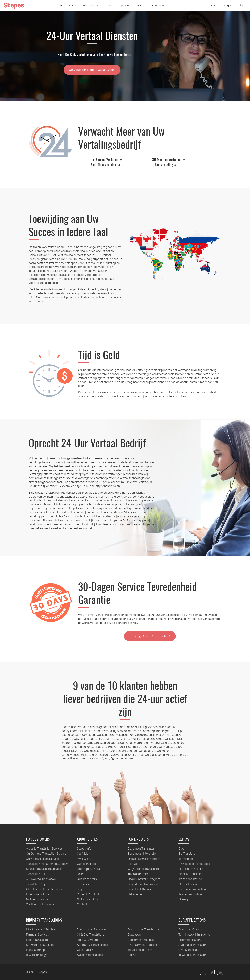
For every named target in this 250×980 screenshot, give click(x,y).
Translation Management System (47, 864)
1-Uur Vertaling (165, 165)
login (139, 6)
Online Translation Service (42, 859)
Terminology (187, 859)
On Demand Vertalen (107, 159)
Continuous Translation (41, 905)
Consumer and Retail (141, 940)
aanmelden (157, 6)
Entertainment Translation (144, 945)
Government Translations (144, 930)
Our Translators (87, 879)
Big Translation (188, 854)
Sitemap (184, 899)
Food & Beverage (88, 940)
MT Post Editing (188, 884)
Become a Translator (141, 849)
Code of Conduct (88, 894)
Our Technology (87, 864)
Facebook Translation (192, 889)
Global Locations (88, 899)
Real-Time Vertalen (106, 165)
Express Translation (191, 869)
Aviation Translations (90, 955)
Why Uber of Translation (143, 869)
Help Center (135, 894)
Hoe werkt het (92, 6)
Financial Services (37, 935)
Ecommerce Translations (93, 930)
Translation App (36, 884)
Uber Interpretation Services (44, 889)
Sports (132, 955)
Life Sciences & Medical (41, 930)
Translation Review (190, 879)
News (81, 874)
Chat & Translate (189, 950)
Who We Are (85, 859)
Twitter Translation (190, 894)
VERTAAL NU (67, 6)
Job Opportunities (88, 869)
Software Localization (40, 945)
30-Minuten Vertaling (169, 159)
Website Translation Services (44, 849)
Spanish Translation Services (44, 869)
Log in (228, 6)
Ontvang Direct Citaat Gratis (150, 636)
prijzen (125, 6)
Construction (85, 950)
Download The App (140, 889)
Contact (82, 905)
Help (214, 6)
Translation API (36, 874)
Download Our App (191, 930)
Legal (80, 889)
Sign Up (133, 864)
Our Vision (83, 854)
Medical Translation (191, 874)
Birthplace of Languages (194, 864)
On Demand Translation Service (46, 854)
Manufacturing (35, 950)
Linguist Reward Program (144, 859)
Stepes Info (84, 849)
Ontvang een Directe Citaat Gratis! (92, 70)
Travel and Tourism (140, 950)
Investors (83, 884)
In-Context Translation (192, 955)
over (111, 6)
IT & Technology (36, 955)
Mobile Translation (38, 899)
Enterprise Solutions (39, 894)
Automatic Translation (192, 945)
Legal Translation (37, 940)
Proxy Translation (189, 940)
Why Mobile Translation (143, 884)
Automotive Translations (92, 945)
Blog (182, 849)
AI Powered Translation (41, 879)
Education (134, 935)
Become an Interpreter (142, 854)
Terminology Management (195, 935)
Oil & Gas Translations (91, 935)
